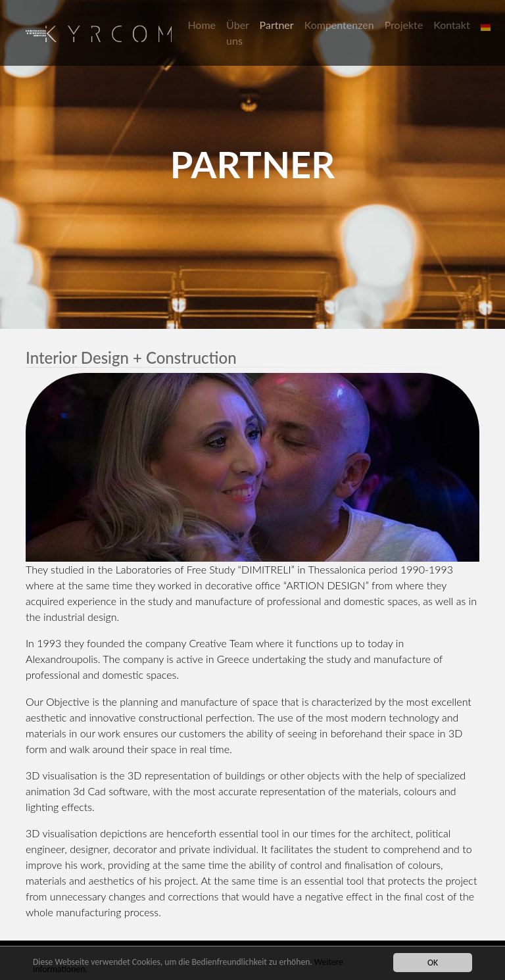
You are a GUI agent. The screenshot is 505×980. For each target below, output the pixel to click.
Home (202, 25)
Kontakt (451, 25)
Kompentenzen (339, 25)
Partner (277, 25)
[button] (487, 25)
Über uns (238, 33)
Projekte (404, 25)
